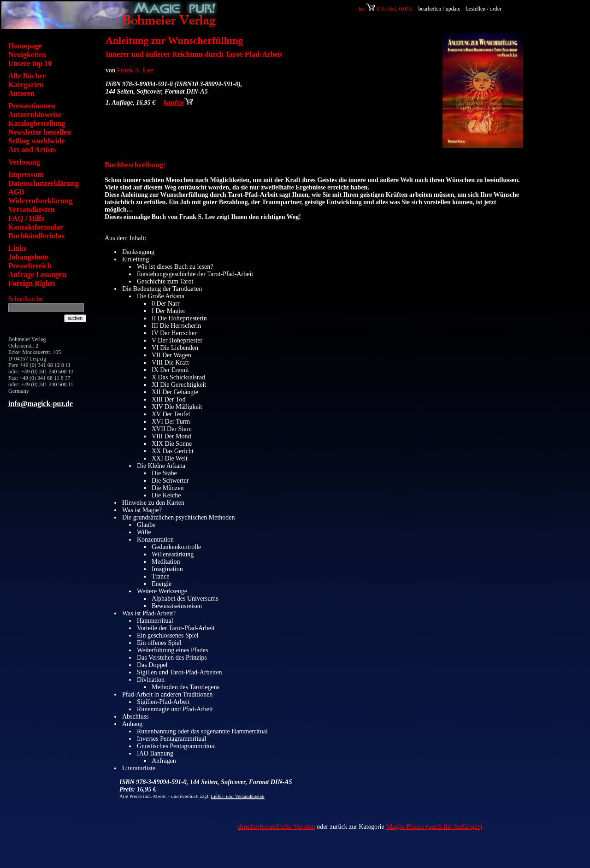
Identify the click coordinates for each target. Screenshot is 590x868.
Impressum (26, 174)
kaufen (178, 102)
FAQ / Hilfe (27, 218)
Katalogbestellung (37, 123)
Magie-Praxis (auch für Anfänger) (434, 826)
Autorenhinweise (35, 115)
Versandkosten (32, 210)
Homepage (25, 46)
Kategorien (26, 85)
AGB (16, 192)
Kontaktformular (36, 227)
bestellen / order (484, 9)
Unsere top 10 (30, 63)
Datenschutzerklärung (44, 183)
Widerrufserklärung (40, 201)
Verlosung (24, 162)
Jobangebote (28, 257)
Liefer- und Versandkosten (237, 796)
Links (17, 248)
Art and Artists (32, 150)
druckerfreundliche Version (277, 826)
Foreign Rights (32, 283)
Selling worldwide (36, 141)
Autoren (21, 93)
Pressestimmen (32, 106)
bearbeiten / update (439, 9)
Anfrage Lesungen (37, 275)
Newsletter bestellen (40, 132)
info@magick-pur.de (41, 404)
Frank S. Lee (135, 70)
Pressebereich (30, 266)
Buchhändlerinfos (36, 236)
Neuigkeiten (27, 55)
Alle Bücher (27, 76)
